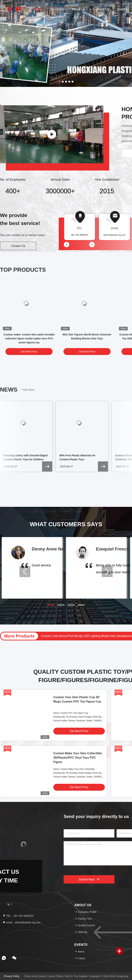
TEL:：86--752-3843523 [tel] (18, 916)
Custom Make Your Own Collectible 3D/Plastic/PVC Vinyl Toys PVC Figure (78, 758)
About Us (78, 9)
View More (27, 390)
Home (38, 9)
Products (57, 9)
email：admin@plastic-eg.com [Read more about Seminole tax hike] (22, 922)
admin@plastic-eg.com (114, 235)
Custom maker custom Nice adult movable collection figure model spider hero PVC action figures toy (29, 338)
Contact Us (101, 9)
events (122, 9)
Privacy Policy (12, 976)
